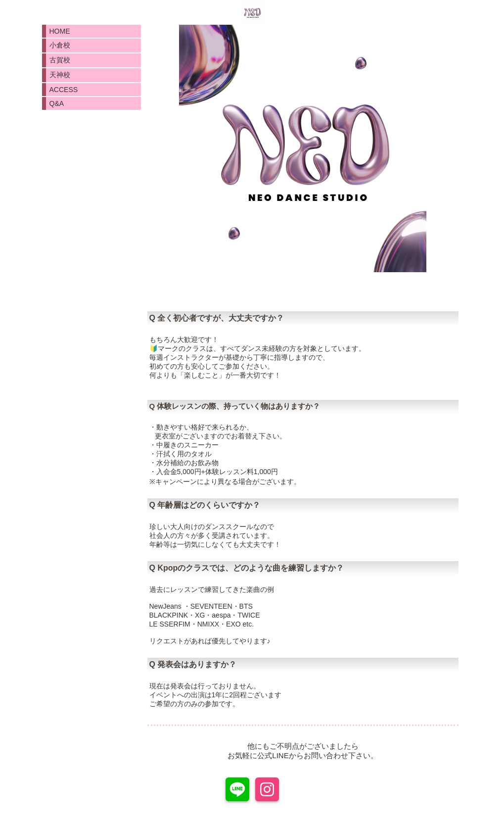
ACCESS (64, 90)
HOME (60, 31)
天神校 (60, 75)
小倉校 (60, 45)
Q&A (57, 103)
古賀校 (60, 60)
